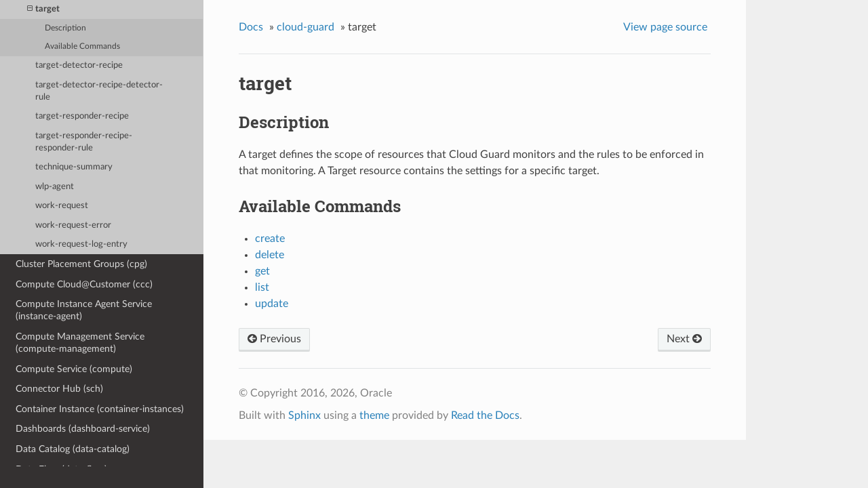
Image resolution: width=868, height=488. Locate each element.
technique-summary (74, 167)
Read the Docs (485, 415)
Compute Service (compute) (74, 369)
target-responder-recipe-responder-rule (84, 142)
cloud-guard (305, 27)
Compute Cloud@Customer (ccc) (84, 284)
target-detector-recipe (79, 65)
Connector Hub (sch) (59, 389)
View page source (665, 27)
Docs (251, 27)
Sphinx (304, 415)
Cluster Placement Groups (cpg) (81, 264)
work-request (62, 206)
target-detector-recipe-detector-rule (99, 91)
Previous (274, 339)
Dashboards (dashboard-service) (83, 429)
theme (374, 415)
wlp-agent (55, 187)
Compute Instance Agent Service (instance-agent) (84, 310)
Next (684, 339)
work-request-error (73, 225)
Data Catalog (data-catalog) (73, 449)
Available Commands (82, 46)
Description (65, 28)
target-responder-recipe (82, 116)
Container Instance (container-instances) (100, 409)
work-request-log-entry (81, 244)
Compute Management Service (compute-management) (80, 343)
